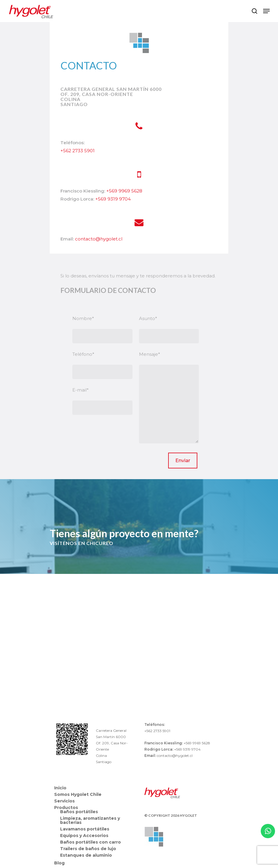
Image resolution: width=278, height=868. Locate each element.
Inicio (60, 788)
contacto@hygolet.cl (99, 239)
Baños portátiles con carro (90, 842)
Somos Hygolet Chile (78, 794)
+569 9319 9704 (113, 199)
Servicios (64, 801)
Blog (59, 863)
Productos (66, 808)
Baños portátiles (79, 812)
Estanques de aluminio (86, 855)
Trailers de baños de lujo (88, 849)
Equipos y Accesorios (84, 836)
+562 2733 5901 (78, 151)
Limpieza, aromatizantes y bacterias (90, 820)
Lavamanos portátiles (85, 829)
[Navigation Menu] (266, 11)
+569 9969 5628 (124, 191)
